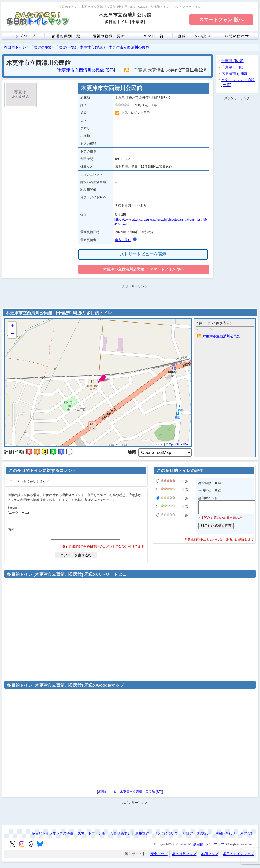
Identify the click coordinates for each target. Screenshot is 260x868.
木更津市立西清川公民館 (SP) (86, 70)
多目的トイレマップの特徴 (53, 838)
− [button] (12, 334)
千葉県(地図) (41, 47)
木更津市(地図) (92, 47)
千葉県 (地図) (232, 61)
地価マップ (210, 858)
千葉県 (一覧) (232, 67)
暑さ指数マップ (184, 858)
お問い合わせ (225, 838)
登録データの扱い (196, 838)
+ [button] (12, 326)
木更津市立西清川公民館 (129, 47)
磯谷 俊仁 (123, 240)
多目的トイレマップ (209, 848)
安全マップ (159, 858)
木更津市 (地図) (234, 74)
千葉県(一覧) (66, 47)
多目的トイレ (15, 47)
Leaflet (159, 444)
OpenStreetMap (179, 444)
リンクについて (166, 838)
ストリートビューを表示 (143, 254)
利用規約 (142, 838)
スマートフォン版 (92, 838)
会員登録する (120, 838)
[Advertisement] (237, 182)
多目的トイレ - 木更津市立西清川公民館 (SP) (130, 796)
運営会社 (247, 838)
